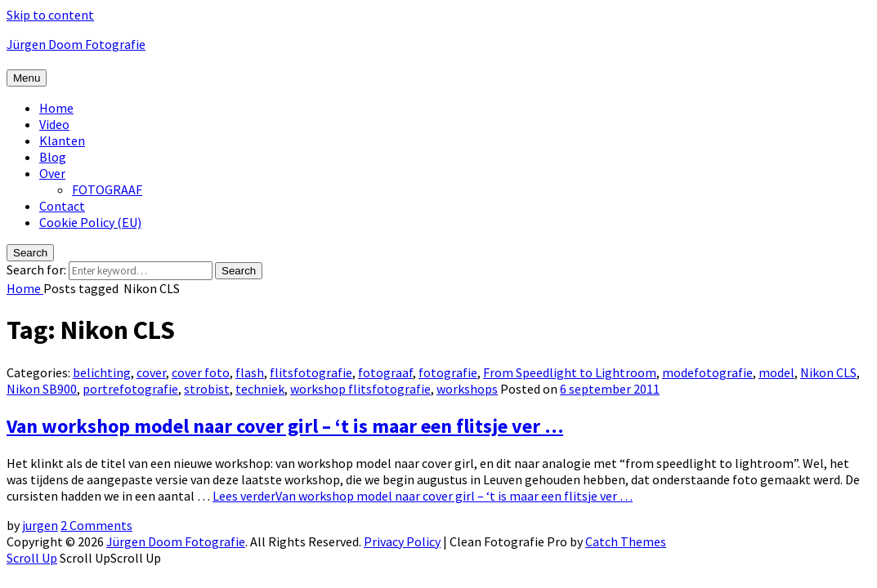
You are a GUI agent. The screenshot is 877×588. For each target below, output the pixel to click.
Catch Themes (626, 541)
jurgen (40, 525)
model (776, 372)
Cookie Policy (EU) (90, 222)
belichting (102, 372)
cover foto (201, 372)
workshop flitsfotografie (360, 389)
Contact (62, 206)
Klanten (62, 140)
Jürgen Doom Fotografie (76, 44)
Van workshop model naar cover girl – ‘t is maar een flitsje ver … (285, 426)
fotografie (448, 372)
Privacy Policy (402, 541)
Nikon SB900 (42, 389)
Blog (53, 157)
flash (250, 372)
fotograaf (385, 372)
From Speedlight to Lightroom (570, 372)
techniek (260, 389)
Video (54, 124)
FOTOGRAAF (107, 189)
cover (151, 372)
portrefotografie (130, 389)
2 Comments (96, 525)
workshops (467, 389)
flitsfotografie (311, 372)
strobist (207, 389)
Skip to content (50, 15)
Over (52, 173)
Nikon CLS (828, 372)
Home (56, 108)
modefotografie (707, 372)
